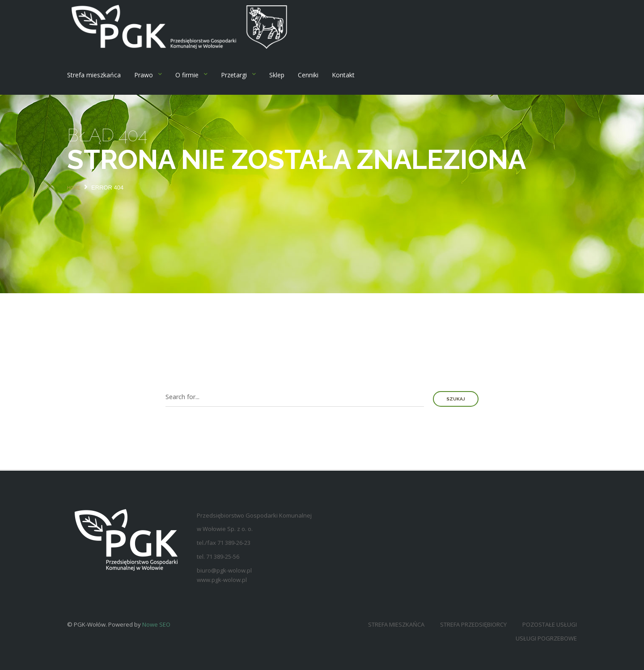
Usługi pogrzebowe (546, 638)
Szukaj (456, 399)
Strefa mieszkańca (94, 75)
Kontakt (343, 75)
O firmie (187, 75)
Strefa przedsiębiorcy (473, 624)
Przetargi (234, 75)
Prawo (144, 75)
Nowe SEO (156, 624)
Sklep (277, 75)
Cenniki (308, 75)
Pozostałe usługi (550, 624)
